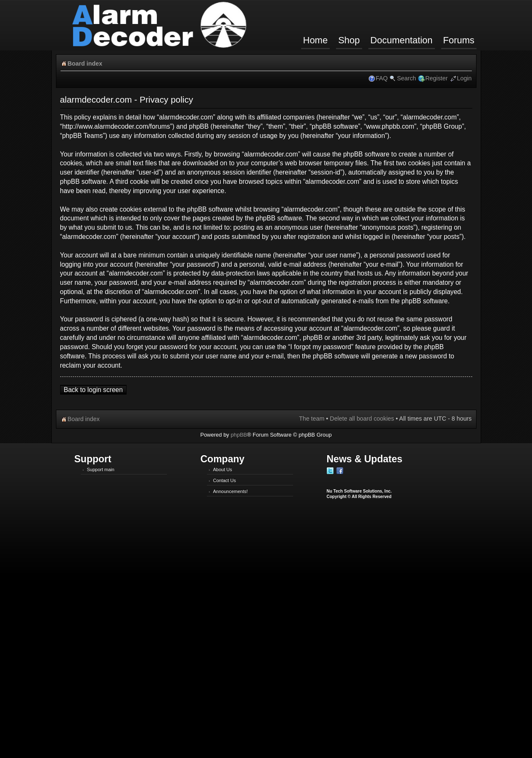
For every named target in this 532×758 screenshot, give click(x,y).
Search (406, 78)
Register (436, 78)
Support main (101, 469)
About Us (223, 469)
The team (312, 419)
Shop (349, 40)
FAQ (382, 78)
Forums (459, 40)
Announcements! (231, 491)
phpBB (239, 435)
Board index (85, 64)
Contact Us (225, 480)
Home (316, 40)
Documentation (402, 40)
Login (465, 78)
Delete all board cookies (362, 419)
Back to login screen (93, 390)
